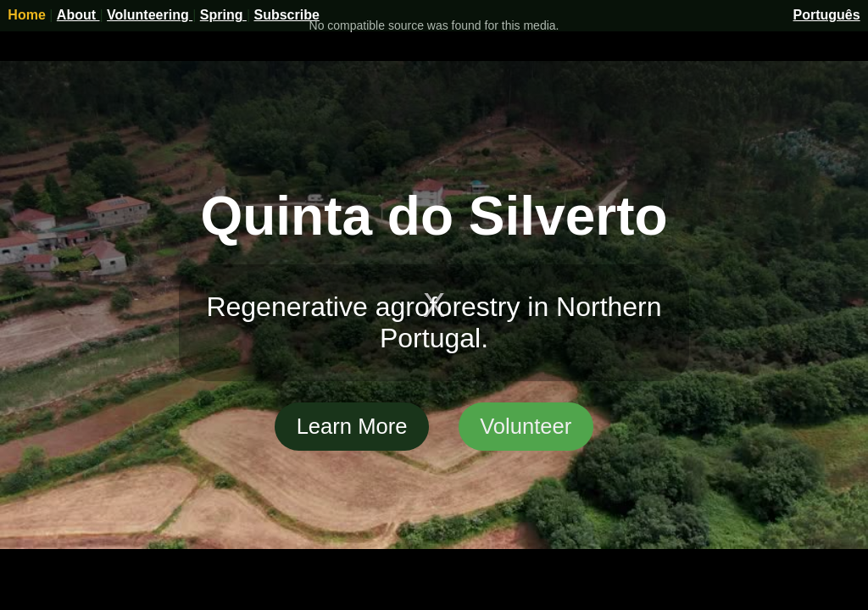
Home (28, 15)
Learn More (352, 426)
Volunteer (526, 426)
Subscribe (286, 15)
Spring (223, 15)
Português (827, 15)
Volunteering (150, 15)
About (78, 15)
